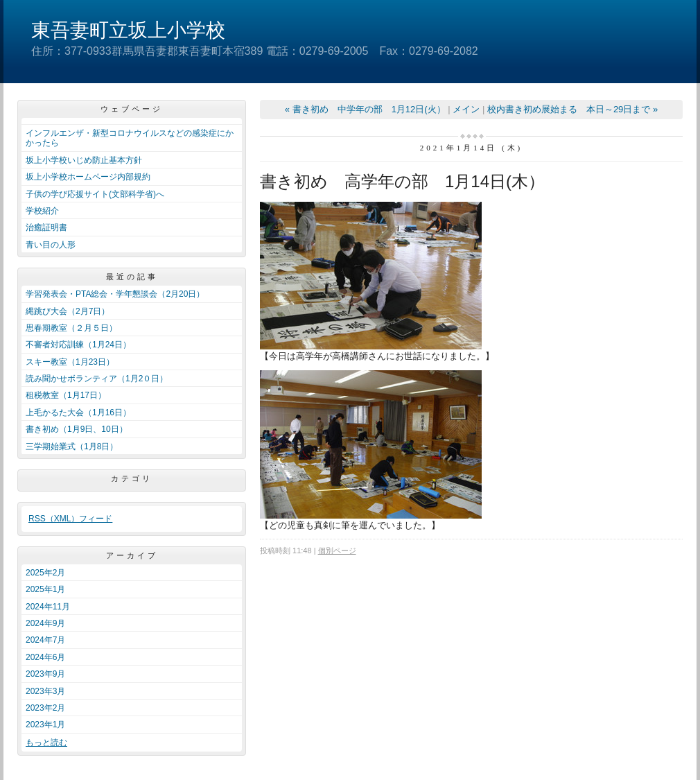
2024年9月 (45, 623)
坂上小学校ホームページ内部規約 (88, 177)
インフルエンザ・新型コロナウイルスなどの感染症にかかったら (130, 138)
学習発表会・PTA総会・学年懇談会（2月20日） (115, 294)
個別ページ (337, 551)
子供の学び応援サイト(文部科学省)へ (95, 194)
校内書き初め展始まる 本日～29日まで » (572, 109)
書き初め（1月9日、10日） (77, 429)
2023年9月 (45, 674)
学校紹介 (42, 211)
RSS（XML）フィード (70, 519)
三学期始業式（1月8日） (72, 447)
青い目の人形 (51, 245)
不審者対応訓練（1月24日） (78, 345)
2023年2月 (45, 708)
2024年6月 (45, 657)
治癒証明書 (46, 227)
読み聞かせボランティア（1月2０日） (97, 379)
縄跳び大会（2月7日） (68, 311)
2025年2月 (45, 573)
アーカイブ (132, 555)
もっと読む (46, 743)
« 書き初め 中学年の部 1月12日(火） (365, 109)
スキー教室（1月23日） (70, 362)
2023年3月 (45, 691)
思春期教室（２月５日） (71, 328)
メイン (466, 109)
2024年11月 (48, 607)
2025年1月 (45, 589)
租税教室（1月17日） (66, 395)
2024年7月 (45, 640)
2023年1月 (45, 725)
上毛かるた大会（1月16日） (78, 413)
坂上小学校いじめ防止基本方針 (84, 160)
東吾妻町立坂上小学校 (128, 30)
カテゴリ (132, 478)
